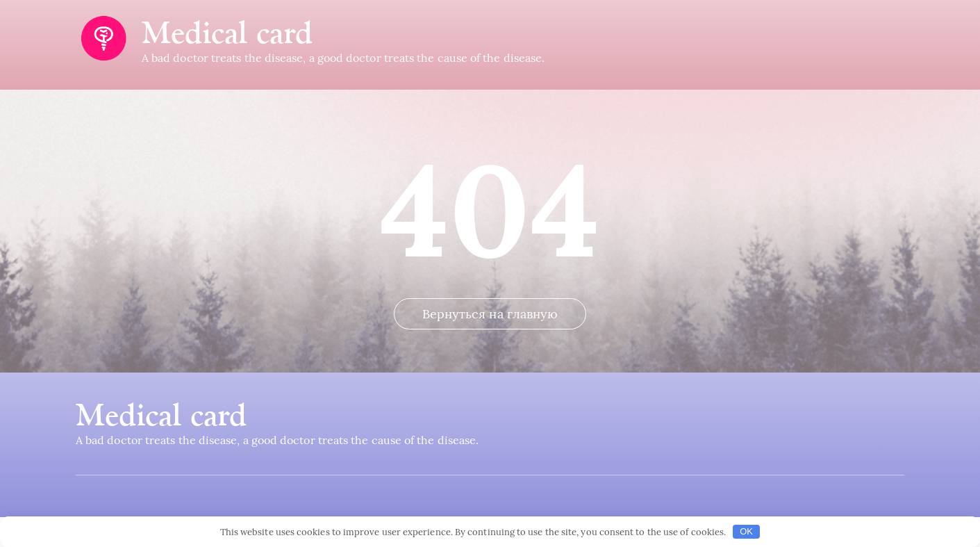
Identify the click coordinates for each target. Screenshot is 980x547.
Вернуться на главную (490, 344)
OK (746, 531)
